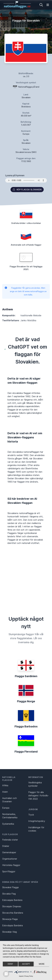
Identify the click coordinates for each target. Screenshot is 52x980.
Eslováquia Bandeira (12, 925)
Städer (6, 846)
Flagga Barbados (26, 726)
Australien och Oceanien (9, 800)
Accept (26, 964)
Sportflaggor (9, 871)
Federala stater (10, 840)
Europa (6, 808)
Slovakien (26, 97)
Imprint (21, 976)
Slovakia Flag (9, 894)
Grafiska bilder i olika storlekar (26, 223)
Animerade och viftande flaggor (26, 245)
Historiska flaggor (11, 865)
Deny (10, 964)
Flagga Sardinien (26, 676)
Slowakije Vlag (9, 932)
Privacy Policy (29, 976)
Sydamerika (8, 824)
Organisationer (10, 859)
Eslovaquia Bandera (12, 900)
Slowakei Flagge (10, 887)
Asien (5, 792)
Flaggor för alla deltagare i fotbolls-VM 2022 (39, 795)
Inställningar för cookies (36, 829)
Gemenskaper (9, 852)
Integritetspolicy (37, 821)
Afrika (5, 785)
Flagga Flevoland (26, 752)
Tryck (31, 815)
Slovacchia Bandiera (13, 913)
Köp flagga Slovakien (27, 190)
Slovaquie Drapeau (12, 906)
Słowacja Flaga (10, 919)
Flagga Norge (26, 701)
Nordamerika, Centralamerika (10, 816)
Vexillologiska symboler (35, 784)
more (42, 964)
